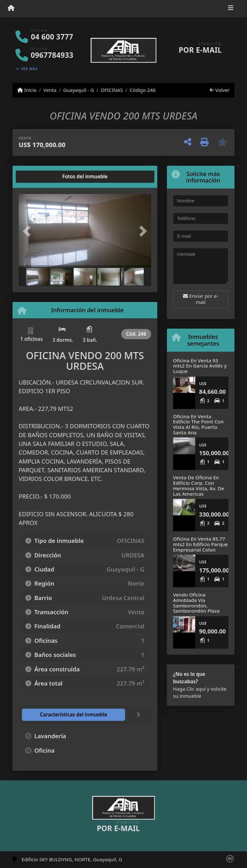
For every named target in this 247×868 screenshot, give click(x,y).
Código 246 (143, 90)
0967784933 (52, 55)
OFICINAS (112, 90)
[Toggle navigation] (231, 9)
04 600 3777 (52, 37)
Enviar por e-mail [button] (201, 299)
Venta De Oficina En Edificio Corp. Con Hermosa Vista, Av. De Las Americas (199, 485)
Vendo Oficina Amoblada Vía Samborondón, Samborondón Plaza (196, 603)
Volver (220, 90)
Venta (50, 90)
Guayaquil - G (78, 90)
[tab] (43, 177)
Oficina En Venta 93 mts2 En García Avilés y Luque (200, 366)
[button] (29, 231)
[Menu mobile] (11, 8)
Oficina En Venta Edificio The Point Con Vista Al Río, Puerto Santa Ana (198, 424)
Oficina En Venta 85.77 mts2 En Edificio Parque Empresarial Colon (200, 544)
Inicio (27, 90)
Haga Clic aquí (189, 689)
